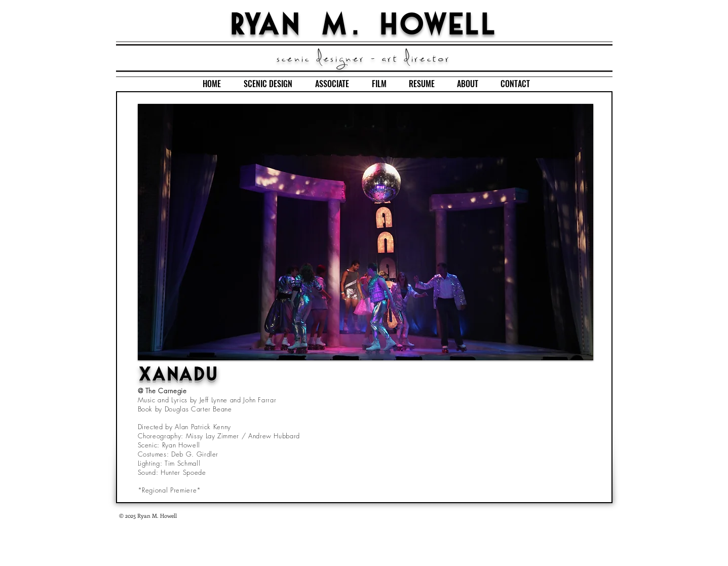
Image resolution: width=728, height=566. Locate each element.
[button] (366, 232)
